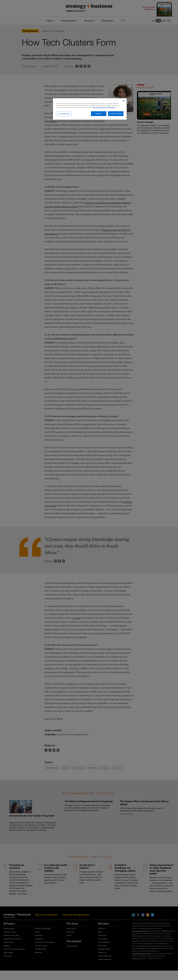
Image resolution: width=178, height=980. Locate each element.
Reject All (99, 114)
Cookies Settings (64, 114)
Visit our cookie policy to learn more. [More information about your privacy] (104, 107)
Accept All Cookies (116, 114)
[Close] (124, 101)
